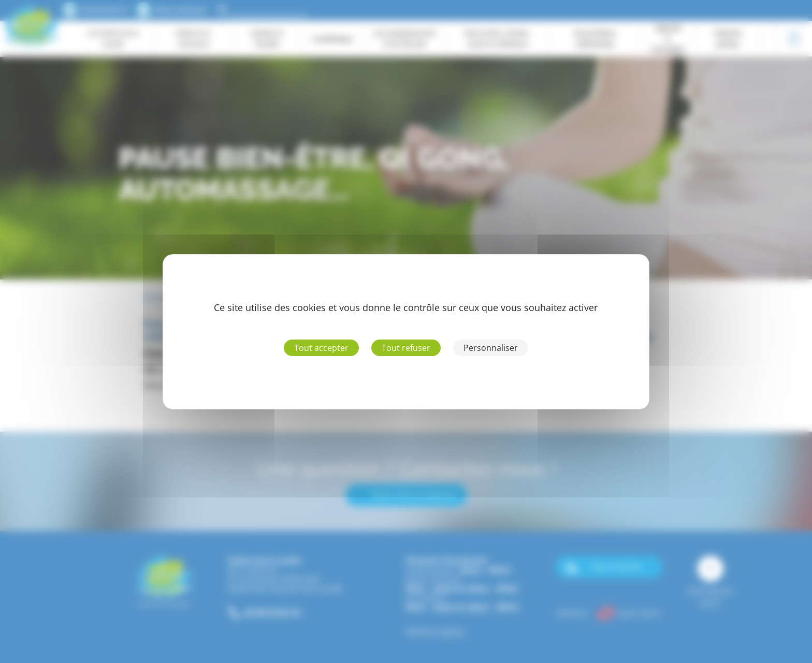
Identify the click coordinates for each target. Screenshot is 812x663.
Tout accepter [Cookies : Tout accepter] (321, 348)
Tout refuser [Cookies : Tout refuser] (406, 348)
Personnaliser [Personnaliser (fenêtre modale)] (491, 348)
